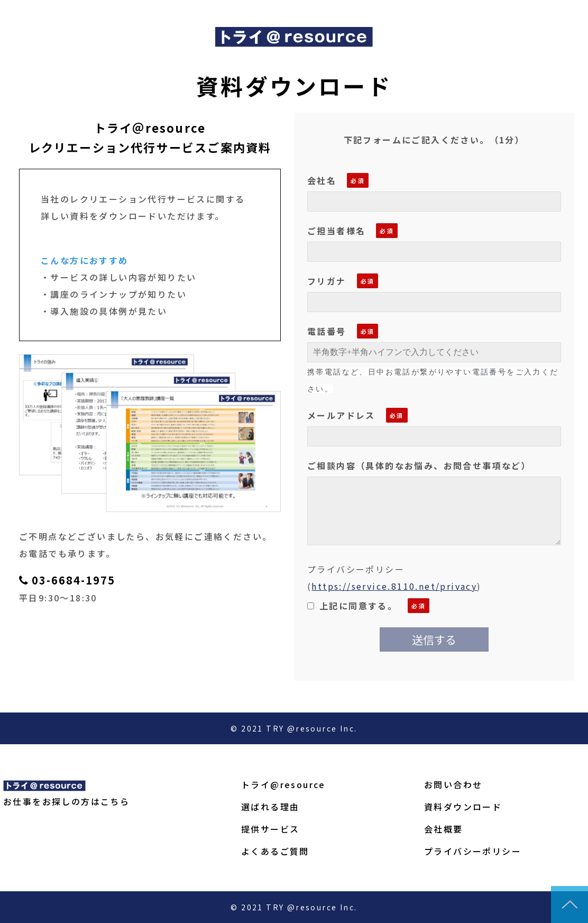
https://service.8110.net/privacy (394, 586)
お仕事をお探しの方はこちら (66, 801)
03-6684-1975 (73, 581)
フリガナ (327, 281)
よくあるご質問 (275, 851)
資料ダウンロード (463, 807)
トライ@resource (283, 784)
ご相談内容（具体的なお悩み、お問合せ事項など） (419, 465)
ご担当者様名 (336, 231)
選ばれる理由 (270, 807)
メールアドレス (341, 415)
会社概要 (444, 829)
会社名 (322, 180)
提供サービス (270, 829)
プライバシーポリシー (473, 851)
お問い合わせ (453, 784)
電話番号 (327, 331)
